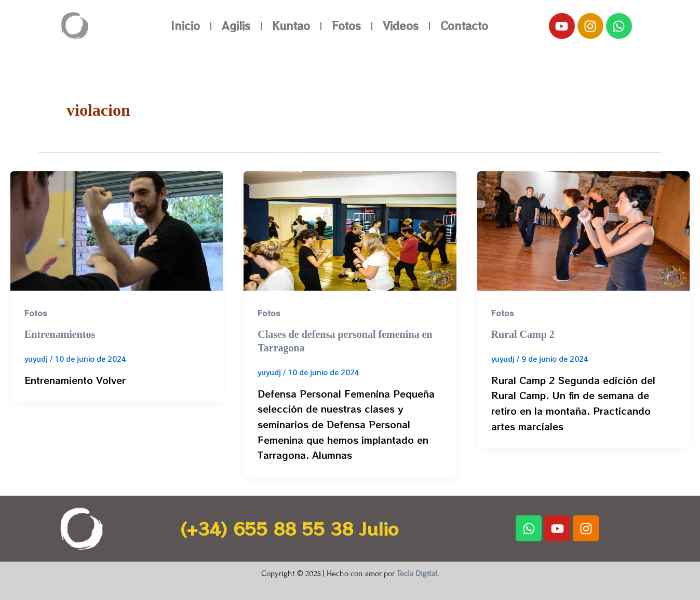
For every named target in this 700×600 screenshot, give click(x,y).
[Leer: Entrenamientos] (117, 229)
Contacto (464, 26)
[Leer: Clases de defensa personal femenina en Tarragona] (350, 229)
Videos (401, 26)
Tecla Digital (417, 574)
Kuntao (291, 26)
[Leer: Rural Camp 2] (583, 229)
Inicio (185, 26)
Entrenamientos (60, 334)
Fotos (346, 26)
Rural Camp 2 (523, 334)
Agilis (236, 26)
